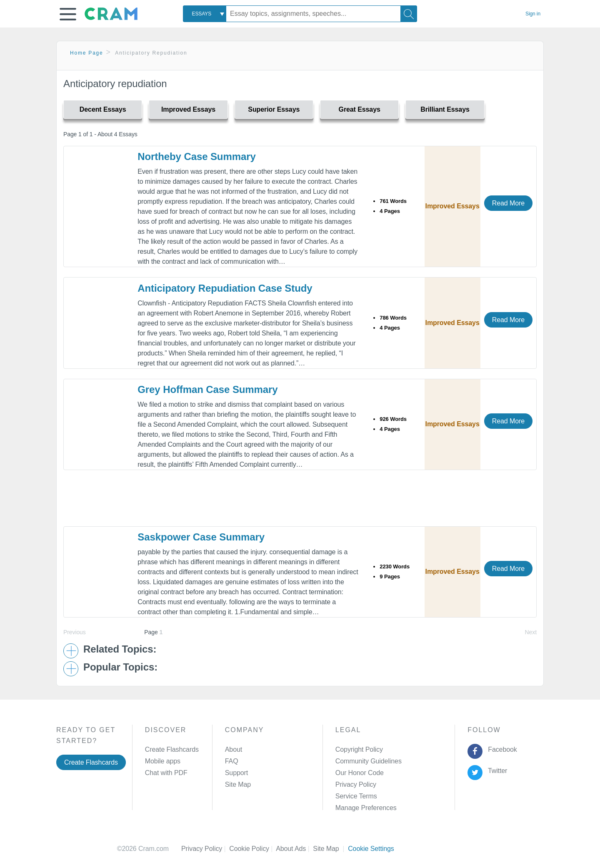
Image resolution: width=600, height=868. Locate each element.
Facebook (501, 749)
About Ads (294, 849)
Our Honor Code (360, 773)
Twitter (496, 771)
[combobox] (205, 14)
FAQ (232, 761)
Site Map (238, 784)
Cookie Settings (371, 849)
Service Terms (356, 796)
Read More (508, 203)
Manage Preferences (366, 808)
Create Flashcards (91, 762)
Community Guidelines (369, 761)
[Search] (409, 14)
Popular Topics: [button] (120, 667)
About (234, 749)
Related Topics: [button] (120, 649)
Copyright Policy (359, 749)
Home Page (87, 53)
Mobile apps (163, 761)
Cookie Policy (252, 849)
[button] (68, 14)
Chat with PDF (166, 773)
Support (236, 773)
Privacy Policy (356, 784)
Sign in (533, 14)
